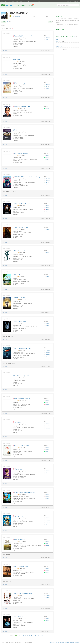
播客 (17, 1)
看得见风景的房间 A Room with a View (23, 36)
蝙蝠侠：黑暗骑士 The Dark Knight (22, 348)
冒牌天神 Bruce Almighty (19, 83)
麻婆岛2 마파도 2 (17, 59)
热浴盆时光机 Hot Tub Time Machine (22, 593)
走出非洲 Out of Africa (19, 540)
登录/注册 (76, 1)
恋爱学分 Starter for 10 (18, 130)
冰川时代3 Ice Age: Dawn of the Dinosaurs (24, 493)
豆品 (39, 1)
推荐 (50, 22)
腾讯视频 (47, 38)
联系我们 (62, 643)
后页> (43, 636)
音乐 (13, 1)
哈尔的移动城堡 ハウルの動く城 (21, 399)
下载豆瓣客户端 (69, 1)
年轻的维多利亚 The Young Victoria (22, 469)
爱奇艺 (46, 87)
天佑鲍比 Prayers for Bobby (19, 298)
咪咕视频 (47, 179)
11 (38, 636)
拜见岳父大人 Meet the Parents (21, 446)
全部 (3, 25)
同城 (21, 1)
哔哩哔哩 (47, 40)
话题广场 (30, 5)
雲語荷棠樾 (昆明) (19, 16)
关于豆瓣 (51, 643)
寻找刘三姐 (16, 274)
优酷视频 (47, 159)
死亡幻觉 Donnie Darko (19, 321)
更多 (46, 185)
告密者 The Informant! (19, 251)
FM (32, 1)
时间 (35, 1)
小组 (24, 1)
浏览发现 (23, 5)
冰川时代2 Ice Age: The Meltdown (22, 516)
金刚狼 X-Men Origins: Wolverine (21, 204)
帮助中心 (72, 643)
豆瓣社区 (8, 5)
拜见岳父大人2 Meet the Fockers (21, 422)
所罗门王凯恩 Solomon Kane (20, 227)
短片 (57, 42)
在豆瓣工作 (57, 643)
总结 (57, 39)
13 (7, 22)
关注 (4, 22)
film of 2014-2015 (60, 44)
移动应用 (77, 643)
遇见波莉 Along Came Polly (20, 153)
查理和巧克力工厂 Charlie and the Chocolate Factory (26, 177)
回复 (6, 51)
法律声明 (67, 643)
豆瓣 (2, 1)
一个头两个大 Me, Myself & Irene (21, 106)
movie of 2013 (59, 49)
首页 (18, 5)
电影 (9, 1)
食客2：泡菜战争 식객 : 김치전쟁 (21, 375)
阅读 (28, 1)
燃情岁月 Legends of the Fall (20, 566)
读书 (6, 1)
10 (36, 636)
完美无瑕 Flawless (18, 617)
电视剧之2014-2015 (60, 47)
